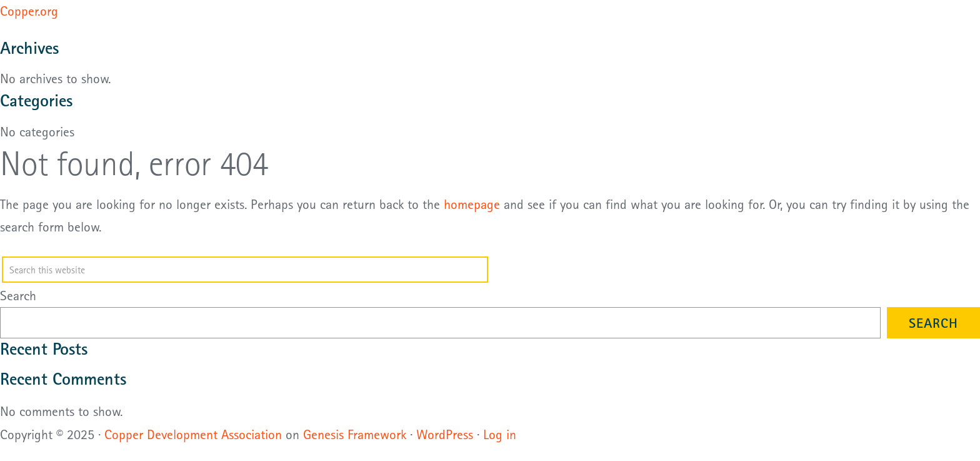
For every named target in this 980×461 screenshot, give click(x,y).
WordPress (445, 434)
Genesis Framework (355, 434)
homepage (472, 204)
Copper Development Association (193, 434)
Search (18, 295)
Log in (500, 434)
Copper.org (29, 11)
